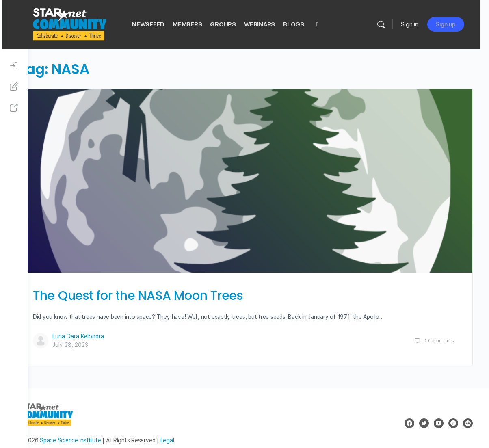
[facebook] (409, 416)
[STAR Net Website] (14, 108)
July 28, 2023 (96, 335)
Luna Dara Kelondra (104, 326)
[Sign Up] (14, 87)
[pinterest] (453, 416)
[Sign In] (14, 66)
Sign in (418, 24)
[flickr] (468, 416)
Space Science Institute (96, 433)
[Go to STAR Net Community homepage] (95, 23)
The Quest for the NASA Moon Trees (163, 285)
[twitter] (424, 416)
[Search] (389, 24)
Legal (193, 433)
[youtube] (439, 416)
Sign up (454, 24)
